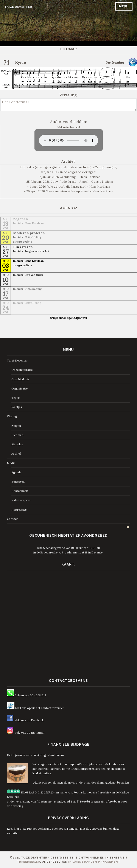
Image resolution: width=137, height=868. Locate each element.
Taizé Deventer (18, 7)
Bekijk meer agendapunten (68, 318)
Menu (124, 6)
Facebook (37, 720)
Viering (12, 416)
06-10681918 (38, 695)
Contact (12, 519)
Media (11, 463)
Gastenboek (20, 491)
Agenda (16, 472)
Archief (16, 454)
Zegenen (21, 219)
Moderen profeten (29, 233)
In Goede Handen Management (94, 862)
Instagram (38, 733)
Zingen (16, 426)
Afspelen (17, 444)
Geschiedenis (20, 379)
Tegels (16, 398)
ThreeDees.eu (29, 862)
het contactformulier (50, 708)
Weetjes (17, 407)
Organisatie (19, 389)
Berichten (18, 482)
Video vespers (21, 500)
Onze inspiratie (22, 370)
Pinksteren (23, 247)
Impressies (19, 510)
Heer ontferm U (68, 105)
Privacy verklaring (39, 829)
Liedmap (17, 435)
